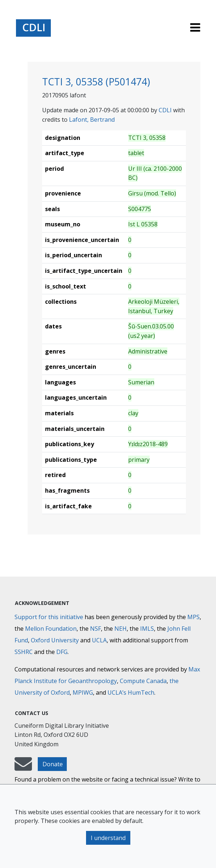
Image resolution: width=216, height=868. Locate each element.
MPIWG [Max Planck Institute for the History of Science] (83, 693)
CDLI (165, 110)
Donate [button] (53, 764)
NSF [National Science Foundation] (95, 629)
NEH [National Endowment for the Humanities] (121, 629)
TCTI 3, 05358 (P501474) (96, 82)
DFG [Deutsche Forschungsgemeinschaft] (62, 652)
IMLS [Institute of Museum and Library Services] (147, 629)
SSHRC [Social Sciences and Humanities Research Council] (24, 652)
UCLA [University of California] (99, 640)
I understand (108, 838)
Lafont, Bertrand (92, 120)
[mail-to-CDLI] (23, 767)
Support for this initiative (49, 617)
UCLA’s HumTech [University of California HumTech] (131, 693)
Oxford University (55, 640)
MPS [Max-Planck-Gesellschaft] (193, 617)
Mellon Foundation (51, 629)
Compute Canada (143, 681)
